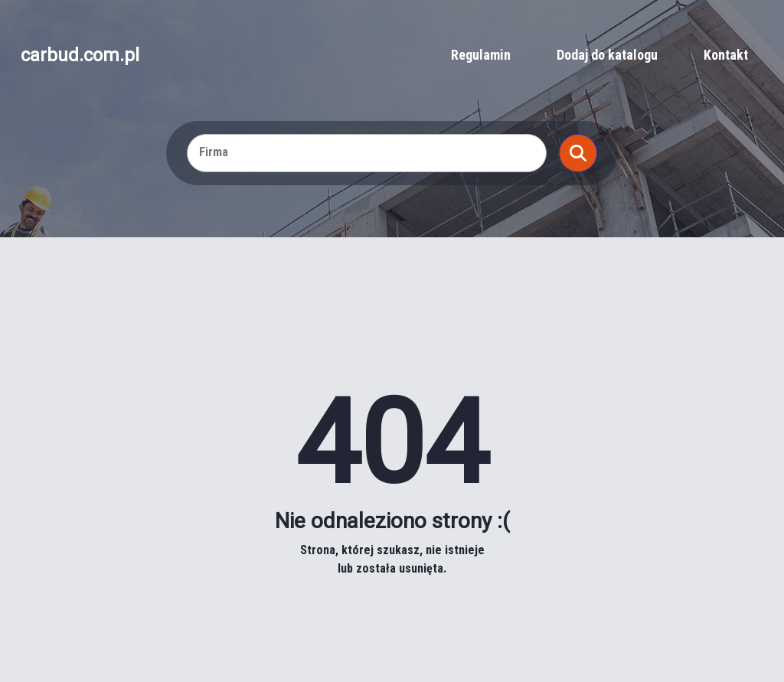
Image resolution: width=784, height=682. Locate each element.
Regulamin (481, 55)
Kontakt (726, 55)
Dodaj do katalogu (607, 55)
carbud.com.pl (80, 55)
